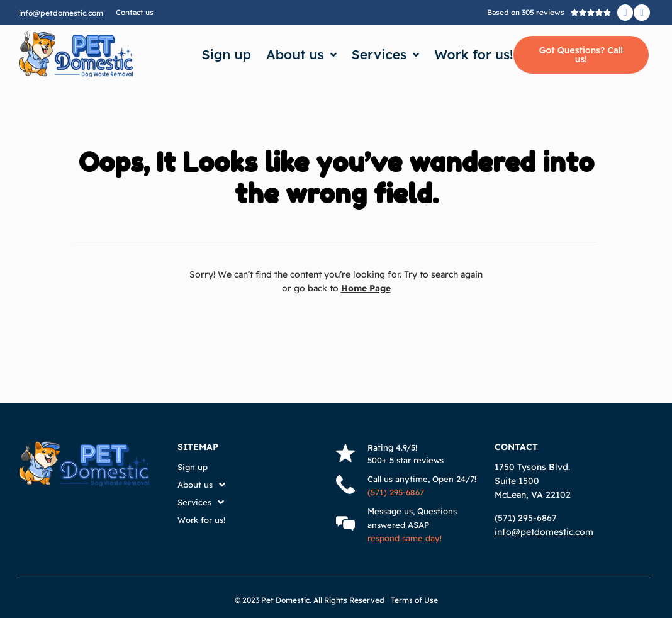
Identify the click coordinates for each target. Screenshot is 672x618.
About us (301, 54)
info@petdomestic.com (61, 13)
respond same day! (405, 538)
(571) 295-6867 (396, 492)
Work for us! (473, 54)
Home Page (366, 288)
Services (386, 54)
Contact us (135, 12)
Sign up (227, 54)
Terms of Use (414, 600)
